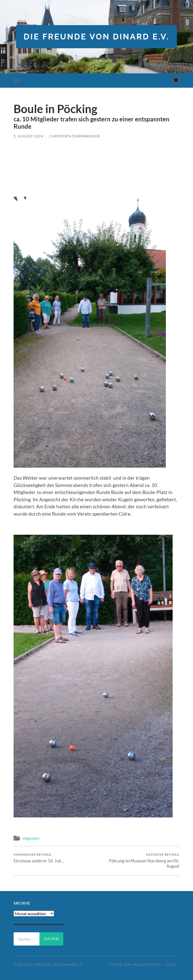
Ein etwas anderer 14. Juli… (39, 858)
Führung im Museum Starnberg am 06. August (139, 861)
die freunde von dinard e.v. (96, 37)
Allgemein (31, 838)
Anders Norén (147, 965)
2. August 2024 (28, 136)
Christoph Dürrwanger (75, 136)
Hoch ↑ (173, 965)
